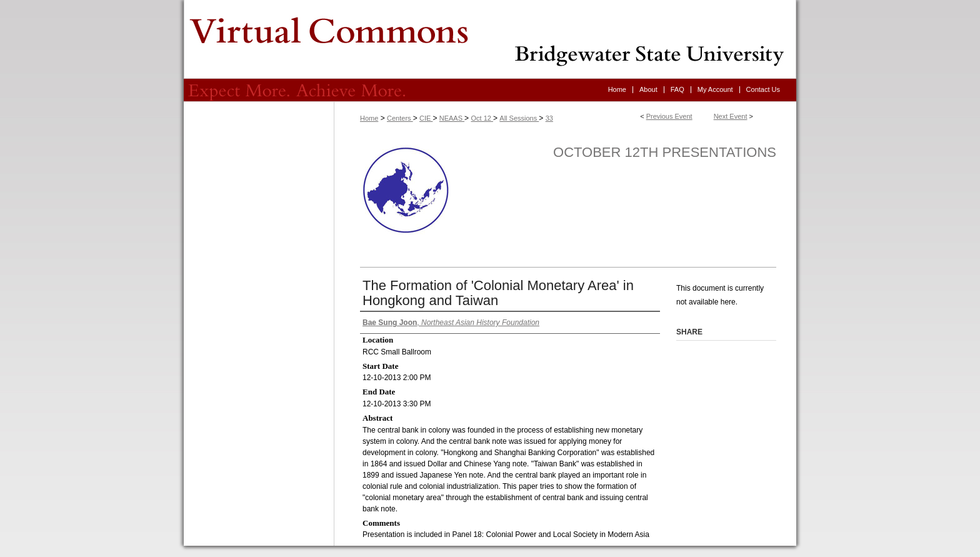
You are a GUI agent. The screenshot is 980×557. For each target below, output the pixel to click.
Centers (400, 118)
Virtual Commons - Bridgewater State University (490, 39)
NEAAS (452, 118)
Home (369, 118)
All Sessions (519, 118)
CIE (426, 118)
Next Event (731, 116)
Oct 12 (482, 118)
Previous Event (669, 116)
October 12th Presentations (665, 152)
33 (549, 118)
